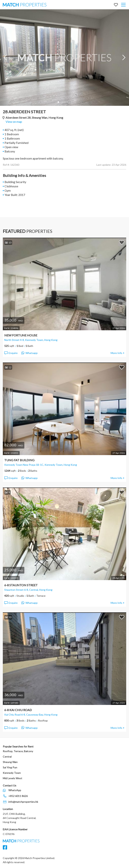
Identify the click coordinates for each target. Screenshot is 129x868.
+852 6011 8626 (18, 796)
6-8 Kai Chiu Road (18, 710)
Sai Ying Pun (10, 767)
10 (8, 242)
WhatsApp (15, 790)
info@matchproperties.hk (23, 802)
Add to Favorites (122, 242)
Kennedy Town (12, 773)
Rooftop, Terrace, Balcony (18, 751)
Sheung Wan (10, 762)
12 (8, 367)
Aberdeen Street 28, (34, 118)
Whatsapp (29, 353)
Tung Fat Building (19, 460)
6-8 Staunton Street (21, 585)
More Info (116, 353)
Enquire (11, 353)
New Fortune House (21, 335)
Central (7, 757)
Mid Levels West (13, 778)
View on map (14, 122)
